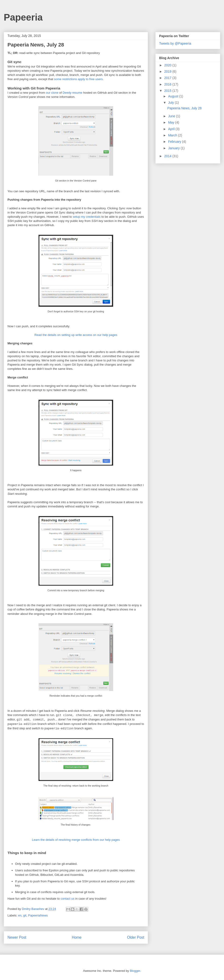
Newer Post (17, 937)
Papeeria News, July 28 (184, 108)
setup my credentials (87, 217)
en (20, 915)
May (171, 122)
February (175, 142)
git (25, 915)
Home (77, 937)
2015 (168, 91)
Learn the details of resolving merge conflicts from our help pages (76, 840)
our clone (52, 93)
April (172, 129)
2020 (168, 65)
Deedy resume (72, 93)
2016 (168, 84)
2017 (168, 78)
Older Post (136, 937)
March (173, 135)
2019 (168, 71)
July (171, 103)
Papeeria (23, 17)
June (172, 116)
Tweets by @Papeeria (175, 43)
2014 (168, 156)
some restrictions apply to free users (78, 79)
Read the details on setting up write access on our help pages (76, 335)
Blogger (135, 971)
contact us (68, 899)
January (174, 148)
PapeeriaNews (38, 915)
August (173, 96)
